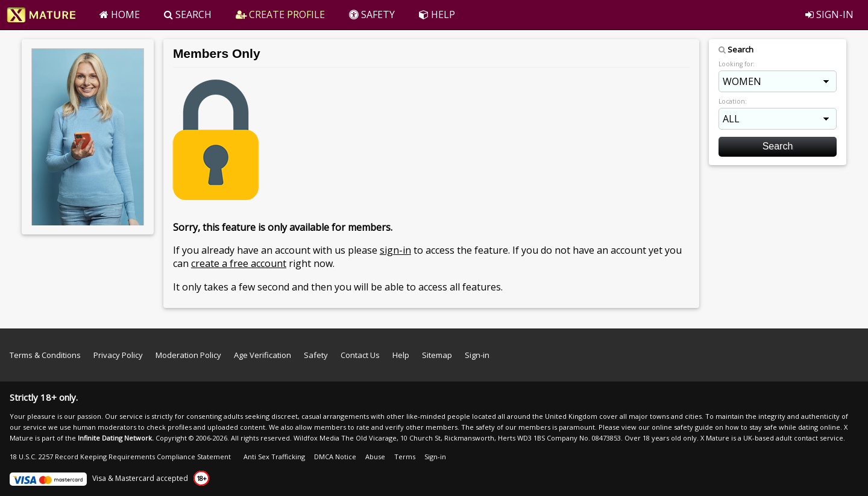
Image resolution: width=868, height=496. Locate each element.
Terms (405, 457)
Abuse (375, 457)
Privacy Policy (118, 355)
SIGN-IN (829, 14)
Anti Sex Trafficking (274, 457)
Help (401, 355)
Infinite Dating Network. (116, 438)
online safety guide (682, 427)
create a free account (239, 263)
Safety (316, 355)
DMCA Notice (335, 457)
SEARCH (188, 14)
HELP (437, 14)
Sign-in (477, 355)
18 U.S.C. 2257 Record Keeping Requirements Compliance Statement (120, 457)
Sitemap (437, 355)
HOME (120, 14)
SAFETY (372, 14)
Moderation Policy (188, 355)
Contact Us (360, 355)
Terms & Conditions (45, 355)
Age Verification (263, 355)
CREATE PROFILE (280, 14)
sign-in (395, 250)
